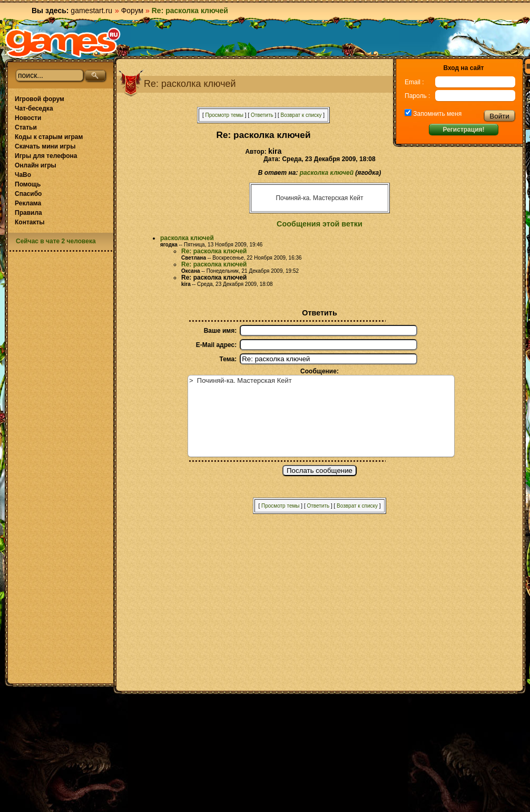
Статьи (26, 127)
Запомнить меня (436, 114)
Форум (132, 11)
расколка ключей (327, 173)
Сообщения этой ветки (320, 224)
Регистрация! (463, 130)
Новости (28, 118)
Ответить (262, 115)
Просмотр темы (224, 115)
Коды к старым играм (49, 137)
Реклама (28, 203)
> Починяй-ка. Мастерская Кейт (321, 416)
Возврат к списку (301, 115)
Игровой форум (40, 99)
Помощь (28, 184)
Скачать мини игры (45, 146)
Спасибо (28, 194)
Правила (28, 213)
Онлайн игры (36, 165)
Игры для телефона (46, 156)
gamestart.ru (91, 11)
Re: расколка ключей (214, 251)
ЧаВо (23, 175)
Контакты (30, 222)
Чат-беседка (34, 108)
